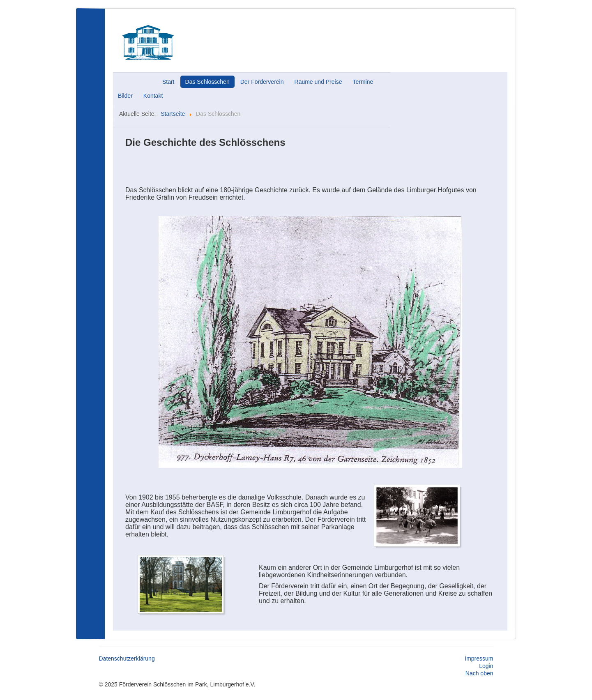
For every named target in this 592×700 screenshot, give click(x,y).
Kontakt (153, 96)
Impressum (479, 659)
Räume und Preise (318, 82)
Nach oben (479, 673)
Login (486, 666)
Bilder (125, 96)
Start (168, 82)
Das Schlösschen (207, 82)
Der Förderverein (262, 82)
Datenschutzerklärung (127, 659)
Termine (363, 82)
